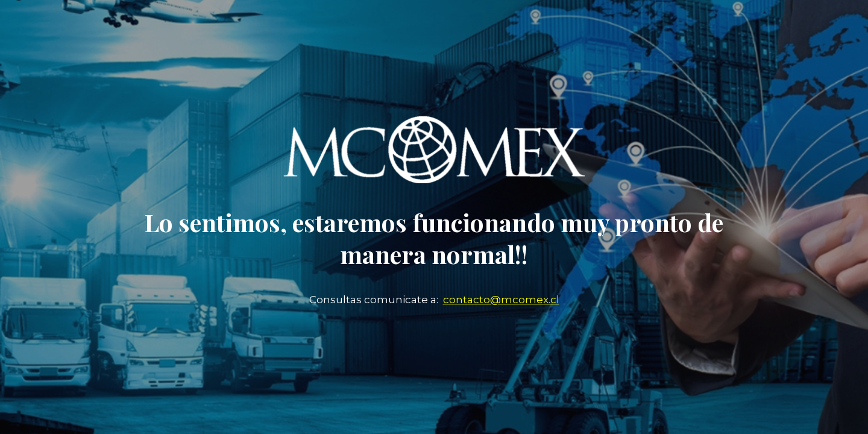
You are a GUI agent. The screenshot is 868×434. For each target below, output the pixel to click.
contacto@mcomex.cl (501, 300)
